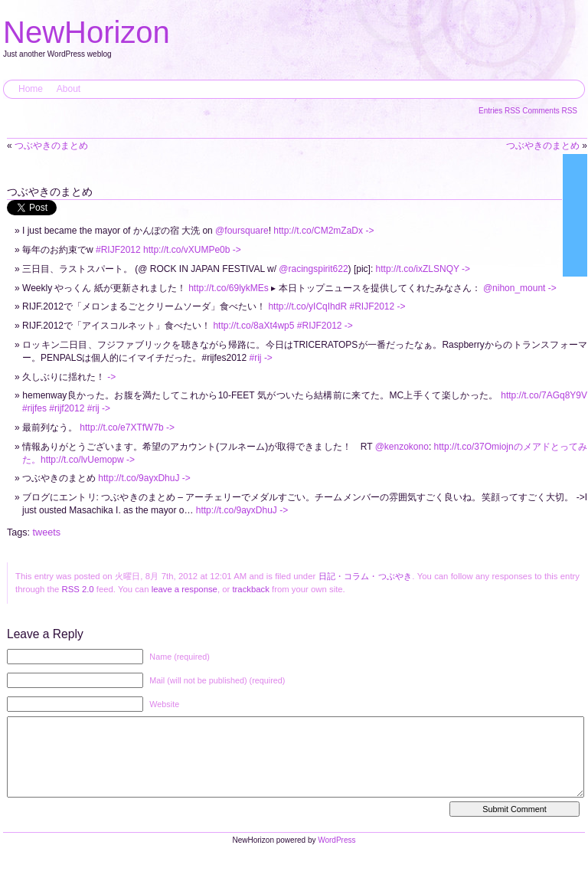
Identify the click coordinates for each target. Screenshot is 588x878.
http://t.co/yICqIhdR (307, 306)
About (69, 89)
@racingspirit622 (313, 269)
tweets (47, 532)
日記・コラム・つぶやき (366, 576)
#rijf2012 (67, 408)
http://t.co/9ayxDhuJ (139, 478)
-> (369, 231)
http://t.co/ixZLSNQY (418, 269)
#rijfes (34, 408)
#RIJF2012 (118, 250)
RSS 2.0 (77, 589)
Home (31, 89)
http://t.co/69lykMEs (229, 288)
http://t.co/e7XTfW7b (121, 428)
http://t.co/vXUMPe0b (186, 250)
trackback (250, 589)
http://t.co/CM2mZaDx (318, 231)
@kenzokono (402, 447)
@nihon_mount (514, 288)
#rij (256, 358)
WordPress (336, 855)
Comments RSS (550, 111)
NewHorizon (87, 32)
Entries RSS (500, 111)
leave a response (185, 589)
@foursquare (242, 231)
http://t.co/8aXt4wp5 (253, 326)
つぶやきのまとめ (51, 146)
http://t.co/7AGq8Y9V (544, 395)
